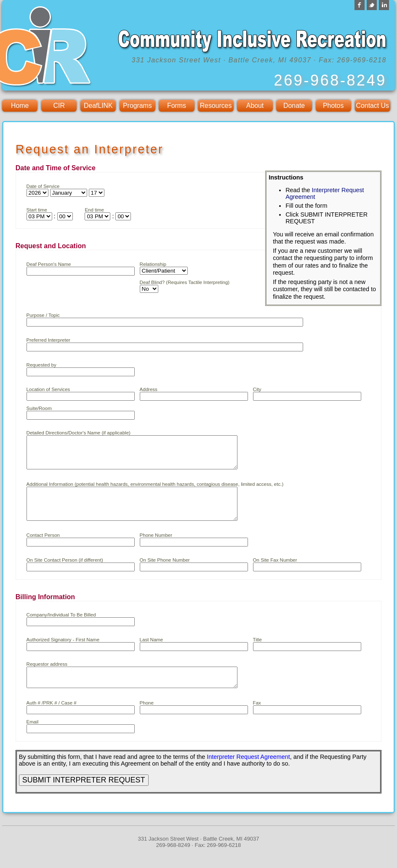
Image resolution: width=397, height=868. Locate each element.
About (255, 106)
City (257, 389)
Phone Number (156, 548)
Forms (177, 106)
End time (94, 210)
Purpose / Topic (43, 315)
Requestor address (47, 677)
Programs (137, 106)
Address (149, 389)
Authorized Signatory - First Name (63, 652)
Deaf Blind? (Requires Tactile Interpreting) (185, 282)
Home (20, 106)
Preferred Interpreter (48, 340)
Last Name (152, 652)
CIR (59, 106)
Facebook (360, 5)
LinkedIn (384, 5)
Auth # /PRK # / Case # (52, 719)
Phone (147, 719)
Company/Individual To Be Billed (61, 627)
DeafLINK (98, 106)
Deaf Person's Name (49, 264)
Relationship (153, 264)
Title (257, 652)
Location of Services (48, 389)
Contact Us (373, 106)
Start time (37, 210)
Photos (333, 106)
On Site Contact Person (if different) (65, 573)
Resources (216, 106)
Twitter (372, 5)
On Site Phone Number (165, 573)
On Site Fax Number (275, 573)
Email (33, 738)
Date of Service (43, 186)
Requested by (41, 365)
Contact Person (43, 548)
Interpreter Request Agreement (248, 773)
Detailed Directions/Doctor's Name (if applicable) (79, 433)
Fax (257, 719)
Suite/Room (39, 408)
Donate (294, 106)
